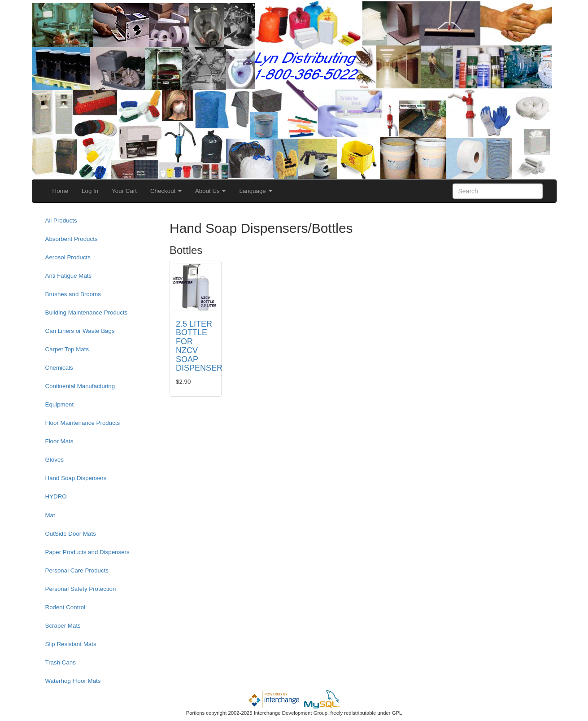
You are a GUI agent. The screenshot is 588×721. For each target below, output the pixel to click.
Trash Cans (61, 662)
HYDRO (56, 496)
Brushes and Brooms (73, 294)
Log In (90, 191)
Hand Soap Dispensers (76, 478)
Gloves (54, 460)
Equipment (60, 404)
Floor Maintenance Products (83, 423)
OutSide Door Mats (71, 534)
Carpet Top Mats (67, 349)
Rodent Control (65, 607)
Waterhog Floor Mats (73, 681)
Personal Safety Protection (81, 589)
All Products (61, 221)
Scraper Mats (63, 626)
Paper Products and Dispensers (87, 552)
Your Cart (124, 191)
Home (61, 191)
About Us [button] (211, 191)
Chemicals (59, 368)
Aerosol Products (68, 257)
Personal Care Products (77, 570)
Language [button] (255, 191)
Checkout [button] (166, 191)
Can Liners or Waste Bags (80, 331)
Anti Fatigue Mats (69, 276)
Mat (50, 515)
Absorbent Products (72, 239)
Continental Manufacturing (80, 386)
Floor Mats (59, 441)
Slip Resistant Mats (71, 644)
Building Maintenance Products (87, 312)
